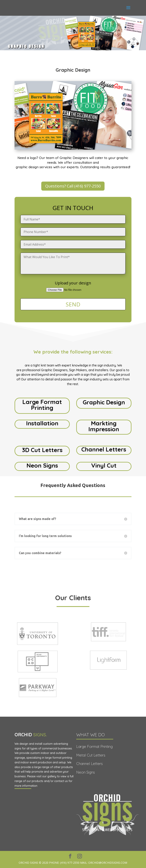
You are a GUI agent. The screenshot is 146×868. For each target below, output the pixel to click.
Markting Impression (104, 426)
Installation (42, 423)
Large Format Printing (42, 405)
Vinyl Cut (104, 465)
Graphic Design (104, 402)
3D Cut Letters (42, 450)
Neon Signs (42, 465)
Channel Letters (104, 449)
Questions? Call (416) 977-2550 (73, 186)
